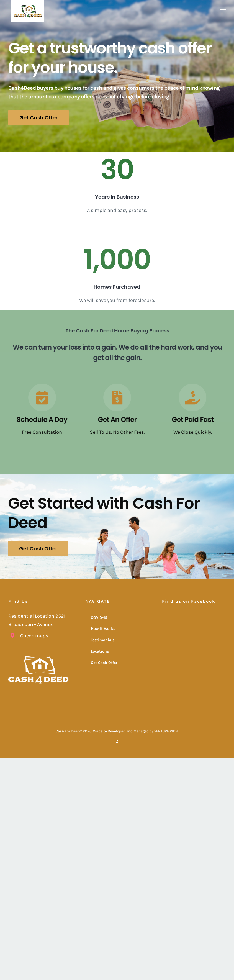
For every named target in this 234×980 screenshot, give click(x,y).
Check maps (34, 636)
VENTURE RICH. (166, 731)
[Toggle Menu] (223, 11)
